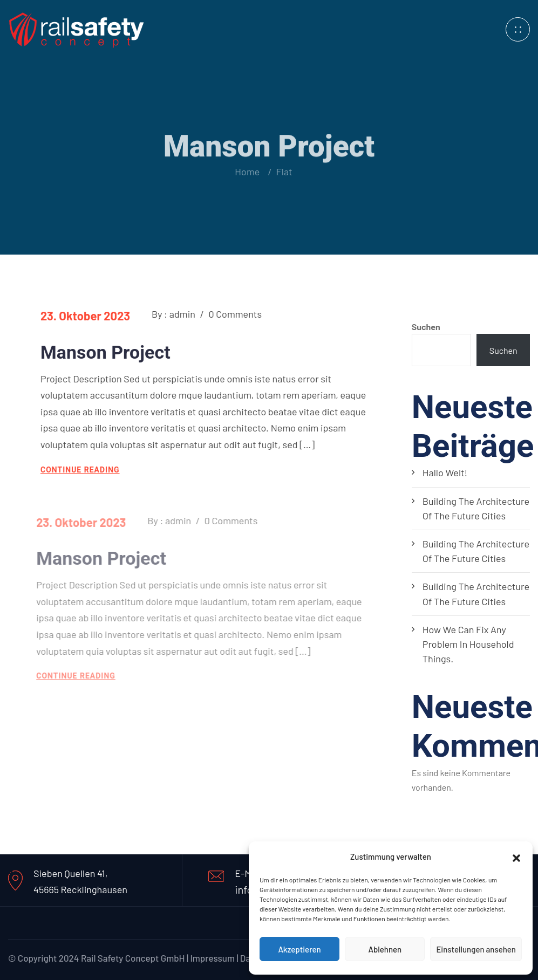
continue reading (80, 470)
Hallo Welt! (445, 472)
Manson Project (105, 352)
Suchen (426, 327)
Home (246, 172)
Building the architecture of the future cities (476, 508)
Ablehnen (385, 949)
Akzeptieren (299, 949)
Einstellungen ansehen (476, 949)
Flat (281, 172)
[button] (516, 856)
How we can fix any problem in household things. (468, 644)
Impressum (212, 958)
